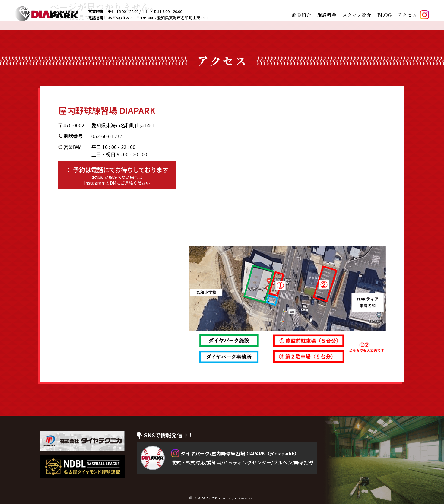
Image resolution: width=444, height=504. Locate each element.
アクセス (407, 15)
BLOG (384, 15)
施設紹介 (301, 15)
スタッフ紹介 (357, 15)
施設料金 (327, 15)
